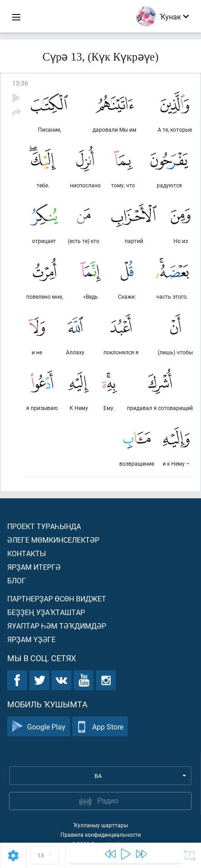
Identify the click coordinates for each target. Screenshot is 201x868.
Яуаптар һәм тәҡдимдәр (57, 626)
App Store (100, 727)
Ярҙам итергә (34, 567)
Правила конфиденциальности (101, 835)
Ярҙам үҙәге (31, 639)
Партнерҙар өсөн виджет (57, 599)
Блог (16, 580)
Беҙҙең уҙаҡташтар (46, 612)
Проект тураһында (44, 526)
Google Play (39, 727)
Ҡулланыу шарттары (100, 825)
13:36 (20, 83)
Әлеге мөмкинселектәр (53, 540)
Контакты (27, 553)
